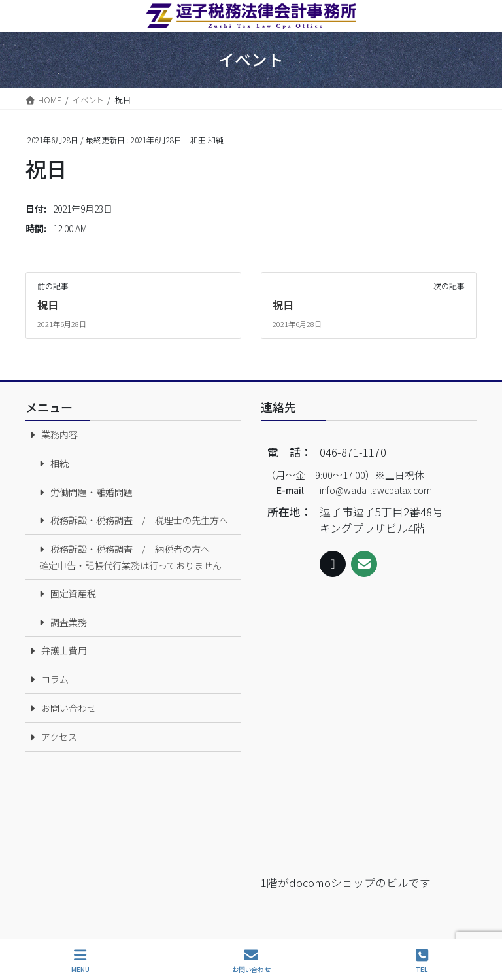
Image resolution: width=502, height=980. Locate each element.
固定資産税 (73, 593)
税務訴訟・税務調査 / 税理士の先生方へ (139, 520)
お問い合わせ (69, 708)
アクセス (59, 737)
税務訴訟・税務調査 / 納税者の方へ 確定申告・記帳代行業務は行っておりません (134, 557)
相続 (59, 463)
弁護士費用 (64, 650)
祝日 (48, 305)
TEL (422, 961)
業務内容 (59, 434)
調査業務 (69, 622)
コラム (55, 679)
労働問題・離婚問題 (92, 492)
